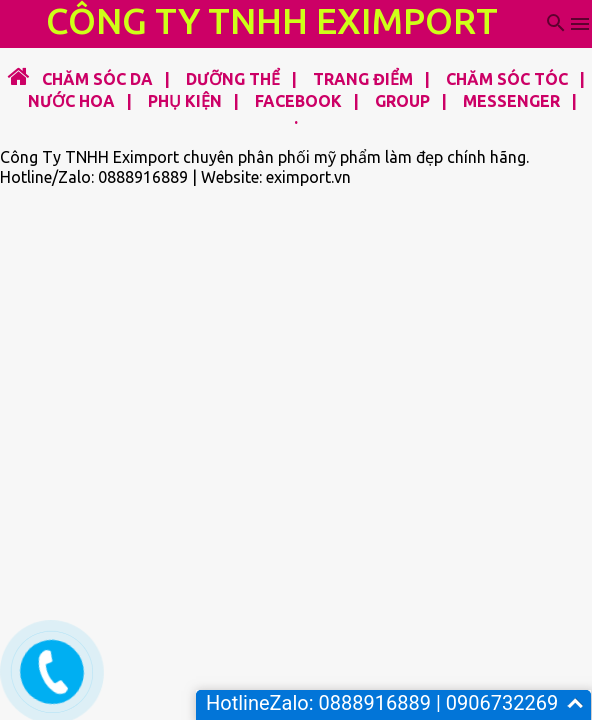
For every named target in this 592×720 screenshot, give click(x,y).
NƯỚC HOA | (74, 101)
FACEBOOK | (301, 101)
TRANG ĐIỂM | (365, 79)
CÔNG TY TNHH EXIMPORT (272, 20)
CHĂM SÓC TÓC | (509, 79)
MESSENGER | (514, 101)
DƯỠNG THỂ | (235, 79)
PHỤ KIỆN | (187, 101)
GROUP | (405, 101)
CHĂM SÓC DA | (102, 79)
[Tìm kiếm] (556, 24)
